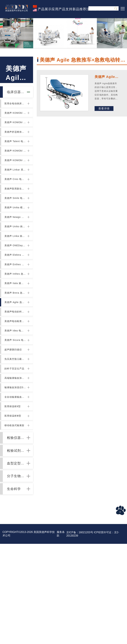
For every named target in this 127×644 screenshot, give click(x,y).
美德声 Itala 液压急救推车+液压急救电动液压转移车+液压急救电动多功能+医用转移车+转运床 (16, 331)
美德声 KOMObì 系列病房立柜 (16, 132)
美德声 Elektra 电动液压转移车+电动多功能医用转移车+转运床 (16, 296)
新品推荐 (79, 9)
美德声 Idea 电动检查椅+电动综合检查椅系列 (16, 389)
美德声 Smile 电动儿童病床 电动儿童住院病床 (16, 225)
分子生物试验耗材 (17, 571)
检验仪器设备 (17, 522)
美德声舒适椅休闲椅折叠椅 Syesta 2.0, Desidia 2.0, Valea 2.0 (16, 143)
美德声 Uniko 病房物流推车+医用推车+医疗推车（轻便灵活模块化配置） (16, 260)
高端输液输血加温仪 (16, 448)
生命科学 (17, 587)
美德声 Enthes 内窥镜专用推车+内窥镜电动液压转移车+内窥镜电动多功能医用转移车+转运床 (16, 307)
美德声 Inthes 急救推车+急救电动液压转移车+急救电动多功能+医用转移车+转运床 (16, 319)
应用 (55, 9)
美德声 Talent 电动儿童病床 (16, 155)
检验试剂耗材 (17, 538)
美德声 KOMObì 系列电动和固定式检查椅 (16, 167)
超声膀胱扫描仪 (14, 413)
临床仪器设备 (17, 94)
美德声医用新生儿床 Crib (16, 214)
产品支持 (65, 9)
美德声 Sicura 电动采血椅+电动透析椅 (16, 401)
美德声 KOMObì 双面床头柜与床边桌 (16, 120)
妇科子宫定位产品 (16, 436)
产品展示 (45, 9)
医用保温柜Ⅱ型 (14, 483)
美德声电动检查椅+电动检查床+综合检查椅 (16, 378)
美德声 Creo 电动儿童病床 (16, 202)
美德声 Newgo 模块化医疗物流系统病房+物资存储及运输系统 (16, 249)
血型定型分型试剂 (17, 554)
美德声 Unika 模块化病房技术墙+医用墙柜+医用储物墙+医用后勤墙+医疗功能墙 (16, 237)
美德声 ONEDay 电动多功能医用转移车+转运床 (16, 284)
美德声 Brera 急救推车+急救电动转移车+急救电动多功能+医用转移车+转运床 (16, 342)
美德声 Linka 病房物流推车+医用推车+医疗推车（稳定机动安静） (16, 272)
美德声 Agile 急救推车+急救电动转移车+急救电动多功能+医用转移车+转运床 (16, 354)
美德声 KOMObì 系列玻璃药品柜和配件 (16, 178)
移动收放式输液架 (16, 507)
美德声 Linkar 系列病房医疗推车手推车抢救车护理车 (16, 190)
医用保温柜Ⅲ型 (14, 495)
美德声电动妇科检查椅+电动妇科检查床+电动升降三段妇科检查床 (16, 366)
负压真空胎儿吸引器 (16, 424)
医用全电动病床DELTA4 (16, 108)
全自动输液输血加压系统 (16, 471)
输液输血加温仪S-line (16, 460)
